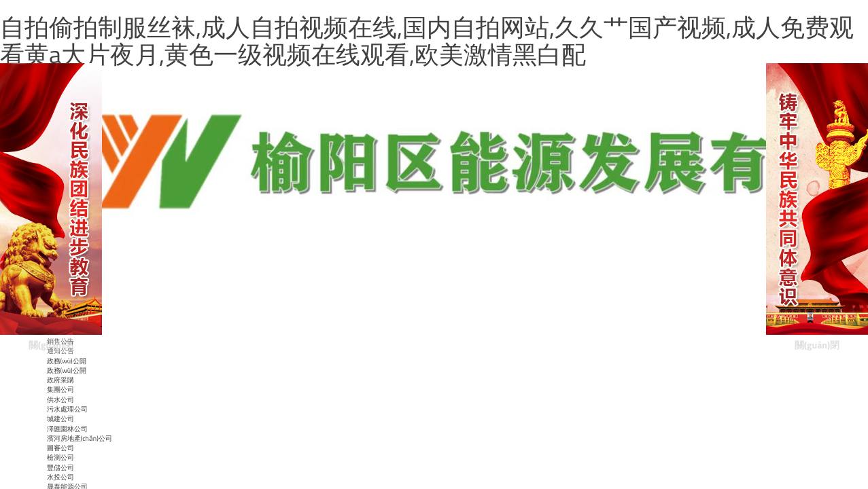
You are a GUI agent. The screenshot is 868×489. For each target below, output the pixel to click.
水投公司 (60, 477)
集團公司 (60, 390)
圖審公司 (60, 448)
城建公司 (60, 419)
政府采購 (60, 380)
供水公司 (60, 400)
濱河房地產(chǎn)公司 (80, 438)
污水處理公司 (67, 409)
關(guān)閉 (51, 345)
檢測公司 (60, 457)
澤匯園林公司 (67, 429)
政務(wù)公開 (67, 370)
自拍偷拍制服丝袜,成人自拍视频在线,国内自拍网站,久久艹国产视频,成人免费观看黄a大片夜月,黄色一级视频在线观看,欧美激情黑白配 (427, 40)
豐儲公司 (60, 468)
